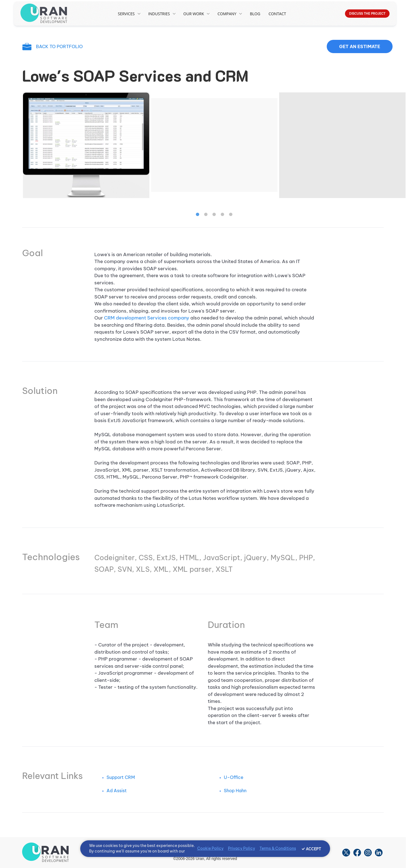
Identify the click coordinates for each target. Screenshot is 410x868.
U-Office (234, 777)
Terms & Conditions (278, 848)
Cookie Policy (210, 848)
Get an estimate (360, 46)
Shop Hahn (235, 791)
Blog (255, 14)
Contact (277, 14)
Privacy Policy (242, 848)
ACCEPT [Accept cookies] (314, 849)
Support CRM (121, 777)
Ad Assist (117, 791)
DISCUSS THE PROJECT (367, 14)
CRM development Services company (147, 318)
